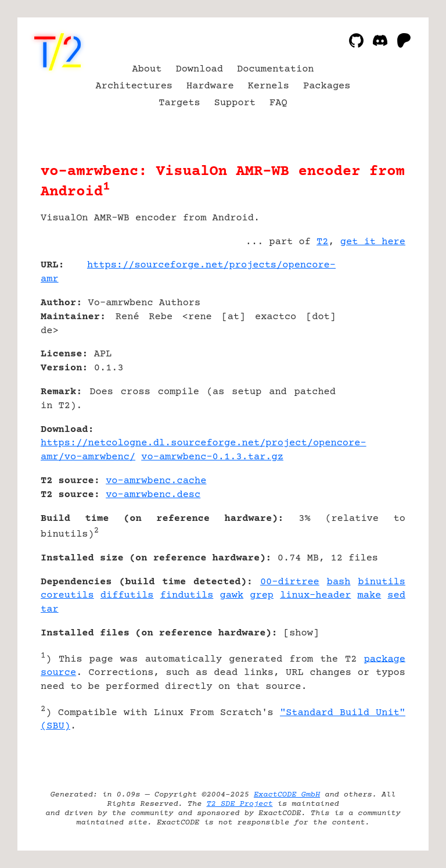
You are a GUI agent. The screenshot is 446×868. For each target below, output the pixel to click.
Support (235, 103)
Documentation (276, 69)
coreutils (67, 596)
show (301, 633)
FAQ (278, 103)
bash (339, 582)
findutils (187, 596)
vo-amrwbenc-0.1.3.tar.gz (212, 457)
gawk (231, 596)
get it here (373, 242)
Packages (327, 86)
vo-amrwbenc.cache (156, 481)
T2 (322, 242)
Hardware (210, 86)
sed (396, 596)
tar (50, 610)
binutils (382, 582)
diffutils (127, 596)
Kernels (269, 86)
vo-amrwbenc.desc (153, 495)
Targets (179, 103)
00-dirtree (290, 582)
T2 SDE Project (239, 804)
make (370, 596)
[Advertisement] (371, 334)
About (147, 69)
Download (199, 69)
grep (262, 596)
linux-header (315, 596)
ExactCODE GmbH (287, 795)
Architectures (134, 86)
